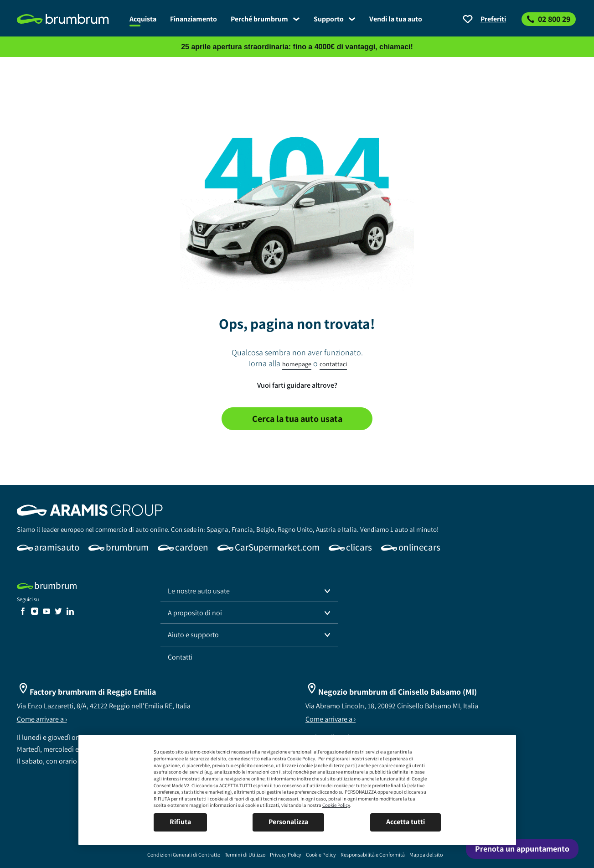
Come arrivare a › (42, 719)
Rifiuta (180, 822)
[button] (249, 591)
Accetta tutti (405, 822)
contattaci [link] (333, 364)
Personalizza (288, 822)
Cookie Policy (301, 759)
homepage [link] (297, 364)
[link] (70, 19)
